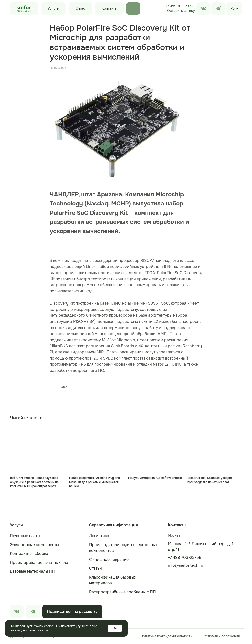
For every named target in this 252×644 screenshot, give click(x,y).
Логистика (99, 536)
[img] (218, 8)
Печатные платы (25, 536)
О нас (80, 8)
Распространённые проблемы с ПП (122, 592)
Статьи (95, 569)
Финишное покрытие (109, 560)
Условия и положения (222, 637)
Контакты (110, 8)
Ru (232, 8)
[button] (181, 11)
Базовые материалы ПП (32, 572)
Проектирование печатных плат (40, 563)
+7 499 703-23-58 (180, 6)
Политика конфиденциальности (166, 637)
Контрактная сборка (29, 554)
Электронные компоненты (34, 545)
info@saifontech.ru (185, 566)
